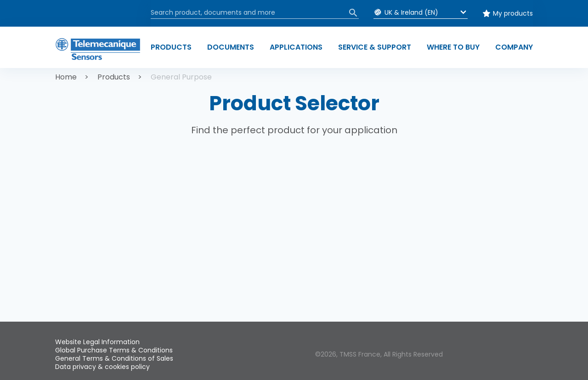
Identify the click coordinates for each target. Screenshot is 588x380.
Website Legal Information (97, 342)
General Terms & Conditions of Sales (114, 358)
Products (114, 77)
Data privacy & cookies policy (102, 367)
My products (513, 13)
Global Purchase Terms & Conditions (114, 350)
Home (66, 77)
